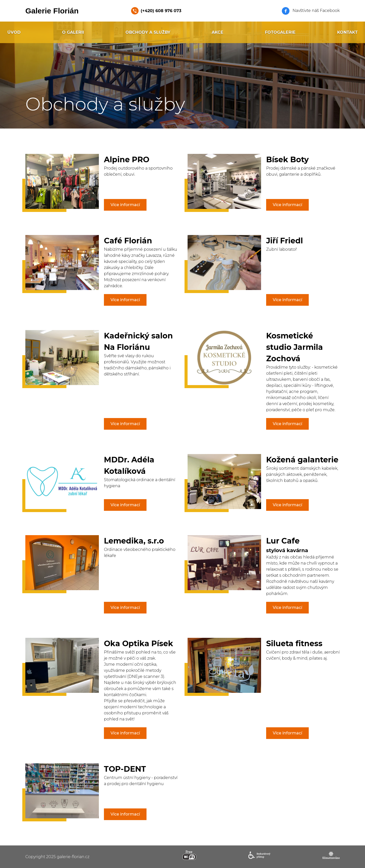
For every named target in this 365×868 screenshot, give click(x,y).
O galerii (73, 32)
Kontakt (347, 32)
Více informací (125, 205)
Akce (217, 32)
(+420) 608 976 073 (161, 11)
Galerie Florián (52, 11)
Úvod (14, 32)
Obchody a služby (148, 32)
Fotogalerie (280, 32)
